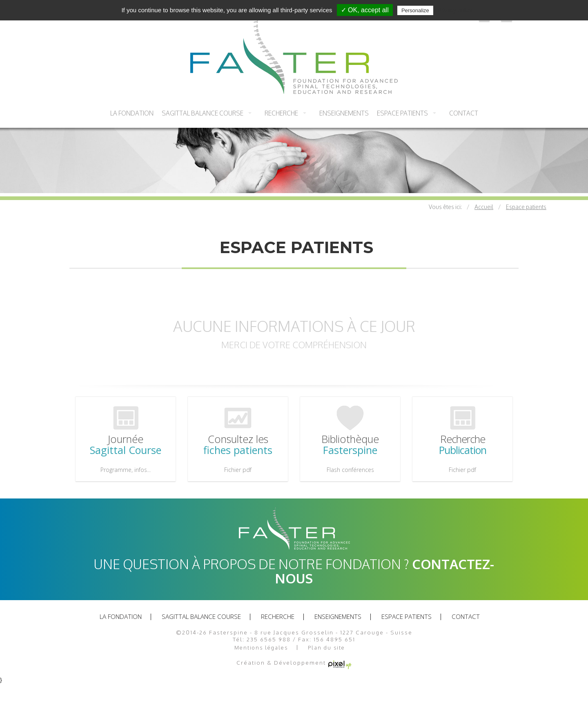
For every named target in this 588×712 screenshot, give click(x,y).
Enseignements (344, 113)
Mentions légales (261, 648)
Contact (464, 113)
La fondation (132, 113)
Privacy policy (455, 10)
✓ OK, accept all (365, 10)
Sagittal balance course (203, 113)
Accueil (484, 207)
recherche (281, 113)
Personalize (415, 10)
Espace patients (402, 113)
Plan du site (326, 648)
